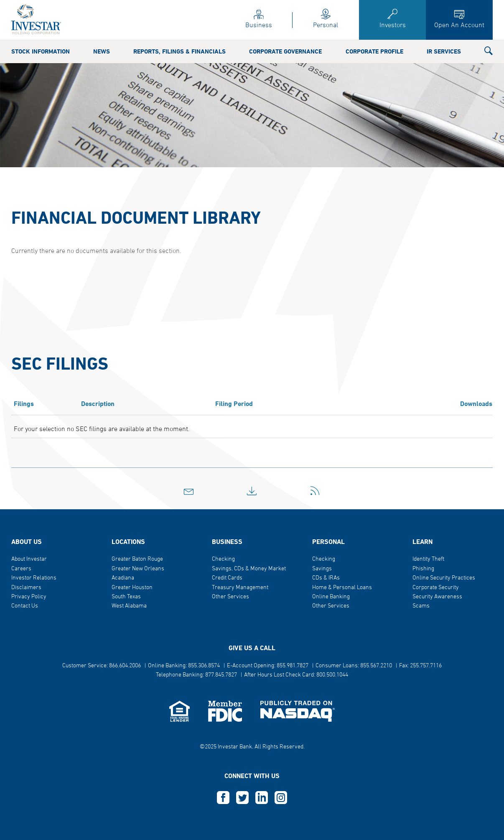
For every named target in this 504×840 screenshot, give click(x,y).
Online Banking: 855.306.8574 (184, 666)
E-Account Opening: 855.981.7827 (268, 666)
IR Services (444, 52)
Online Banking (331, 597)
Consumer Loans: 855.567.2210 (354, 666)
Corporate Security (436, 588)
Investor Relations (34, 578)
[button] (489, 53)
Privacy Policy (29, 597)
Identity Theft (428, 559)
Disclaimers (26, 588)
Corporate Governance (285, 52)
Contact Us (25, 606)
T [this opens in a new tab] (242, 798)
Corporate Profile (374, 52)
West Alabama (129, 606)
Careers (21, 569)
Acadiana (123, 578)
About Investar (29, 559)
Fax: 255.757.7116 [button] (420, 666)
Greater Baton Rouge (137, 559)
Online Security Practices (444, 578)
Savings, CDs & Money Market (249, 569)
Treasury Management (240, 588)
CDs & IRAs (326, 578)
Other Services (230, 597)
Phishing (423, 569)
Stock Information (41, 52)
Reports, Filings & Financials (179, 52)
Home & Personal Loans (342, 588)
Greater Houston (132, 588)
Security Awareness (437, 597)
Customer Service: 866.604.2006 (102, 666)
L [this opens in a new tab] (262, 798)
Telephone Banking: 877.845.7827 (196, 675)
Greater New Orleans (138, 569)
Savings (322, 569)
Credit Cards (227, 578)
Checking (223, 559)
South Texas (126, 597)
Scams (421, 606)
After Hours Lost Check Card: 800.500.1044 (296, 675)
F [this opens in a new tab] (223, 798)
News (102, 52)
